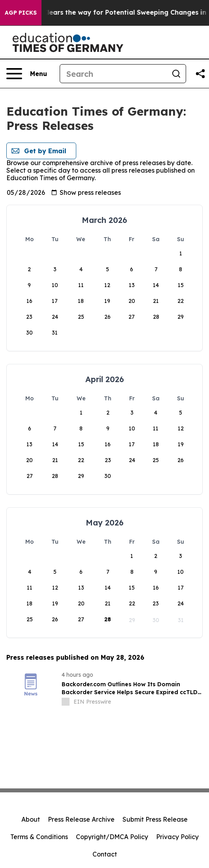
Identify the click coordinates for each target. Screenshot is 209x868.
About (31, 819)
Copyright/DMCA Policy (112, 837)
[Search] (113, 74)
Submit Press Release (155, 819)
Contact (105, 854)
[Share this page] (200, 74)
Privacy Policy (177, 837)
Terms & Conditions (39, 837)
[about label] (66, 702)
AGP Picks (21, 13)
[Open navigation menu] (27, 74)
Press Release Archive (81, 819)
